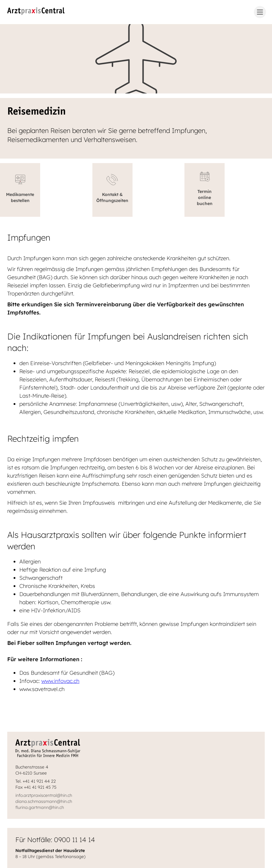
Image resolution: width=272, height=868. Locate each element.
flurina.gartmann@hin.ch (40, 807)
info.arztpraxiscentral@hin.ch (44, 795)
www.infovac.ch (60, 681)
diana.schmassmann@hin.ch (44, 801)
